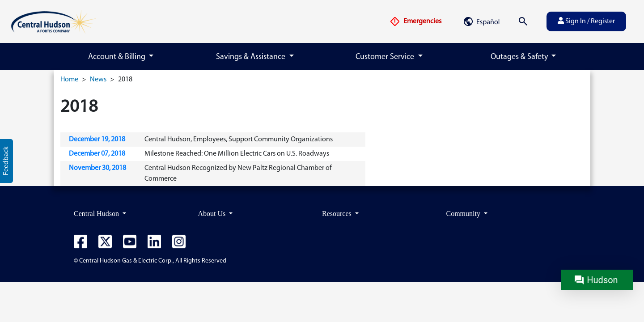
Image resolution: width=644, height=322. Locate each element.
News (98, 80)
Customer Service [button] (386, 57)
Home (69, 80)
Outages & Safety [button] (520, 57)
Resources (338, 214)
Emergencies (415, 21)
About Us (213, 214)
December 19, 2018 (97, 140)
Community (464, 214)
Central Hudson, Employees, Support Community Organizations (239, 140)
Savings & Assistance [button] (252, 57)
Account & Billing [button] (118, 57)
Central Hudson (97, 214)
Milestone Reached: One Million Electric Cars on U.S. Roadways (237, 154)
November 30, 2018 (97, 168)
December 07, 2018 (97, 154)
